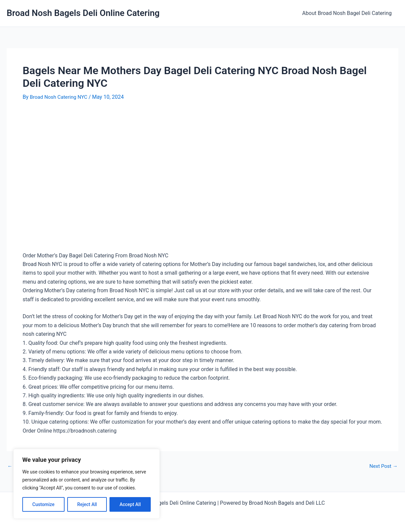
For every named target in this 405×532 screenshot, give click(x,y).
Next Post (383, 466)
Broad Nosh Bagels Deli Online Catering (83, 13)
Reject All (87, 504)
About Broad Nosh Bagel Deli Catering (348, 13)
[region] (87, 484)
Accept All (130, 504)
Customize (43, 504)
